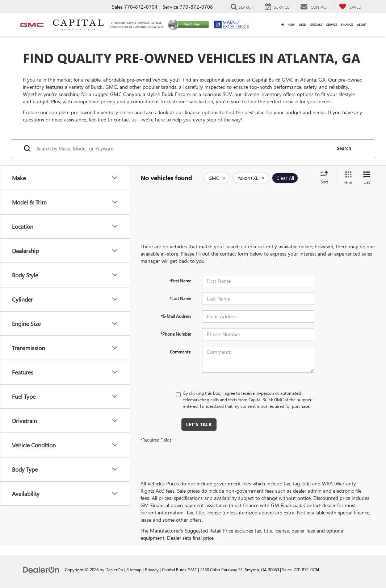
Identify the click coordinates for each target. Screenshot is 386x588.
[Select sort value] (326, 178)
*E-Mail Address (176, 316)
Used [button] (302, 24)
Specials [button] (316, 24)
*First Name (180, 281)
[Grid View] (347, 178)
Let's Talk (199, 424)
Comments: (181, 352)
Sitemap (134, 570)
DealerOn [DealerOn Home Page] (114, 570)
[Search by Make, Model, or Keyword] (183, 149)
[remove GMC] (217, 178)
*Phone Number (176, 334)
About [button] (362, 24)
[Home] (283, 25)
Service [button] (332, 24)
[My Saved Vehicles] (350, 7)
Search (344, 148)
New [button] (291, 24)
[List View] (367, 178)
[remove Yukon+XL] (251, 178)
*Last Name (180, 298)
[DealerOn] (41, 569)
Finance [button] (347, 24)
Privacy (152, 570)
